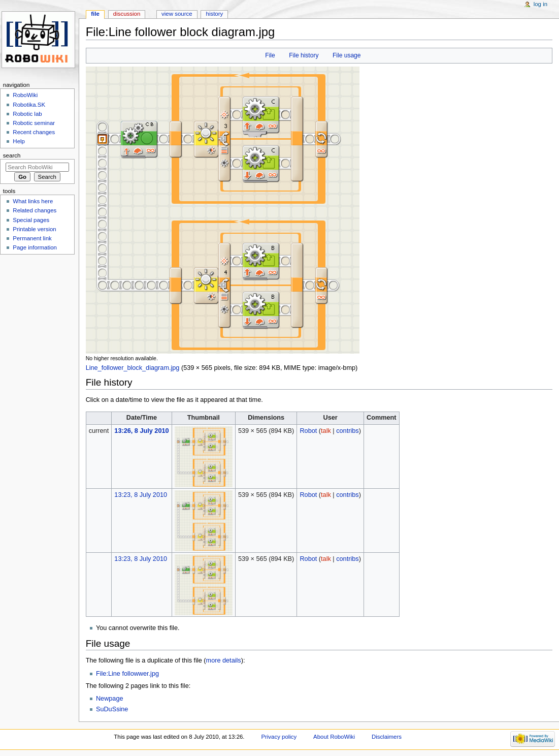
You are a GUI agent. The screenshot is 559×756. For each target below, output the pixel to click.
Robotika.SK (29, 105)
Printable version (34, 229)
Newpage (110, 699)
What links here (33, 201)
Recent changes (34, 132)
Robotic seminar (34, 123)
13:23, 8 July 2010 (141, 495)
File (270, 55)
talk (326, 431)
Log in (540, 4)
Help (19, 141)
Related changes (35, 210)
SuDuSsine (112, 709)
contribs (347, 431)
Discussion (127, 14)
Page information (35, 247)
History (215, 14)
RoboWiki (25, 95)
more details (224, 660)
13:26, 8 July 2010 (141, 431)
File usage (347, 55)
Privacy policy (279, 737)
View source (177, 14)
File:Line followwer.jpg (127, 674)
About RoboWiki (334, 737)
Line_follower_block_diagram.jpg (133, 368)
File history (304, 55)
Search (12, 155)
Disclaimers (387, 737)
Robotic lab (27, 114)
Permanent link (32, 238)
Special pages (31, 220)
